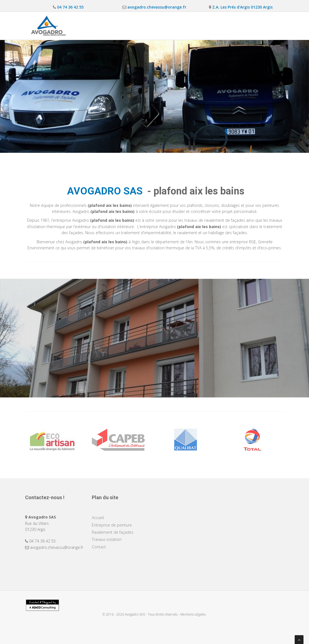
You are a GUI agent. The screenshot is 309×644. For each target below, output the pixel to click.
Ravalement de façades (185, 26)
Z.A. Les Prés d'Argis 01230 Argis (242, 7)
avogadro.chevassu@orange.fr (156, 7)
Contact (268, 26)
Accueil (95, 26)
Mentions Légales (193, 614)
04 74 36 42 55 (70, 7)
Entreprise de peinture (132, 26)
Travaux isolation (233, 26)
